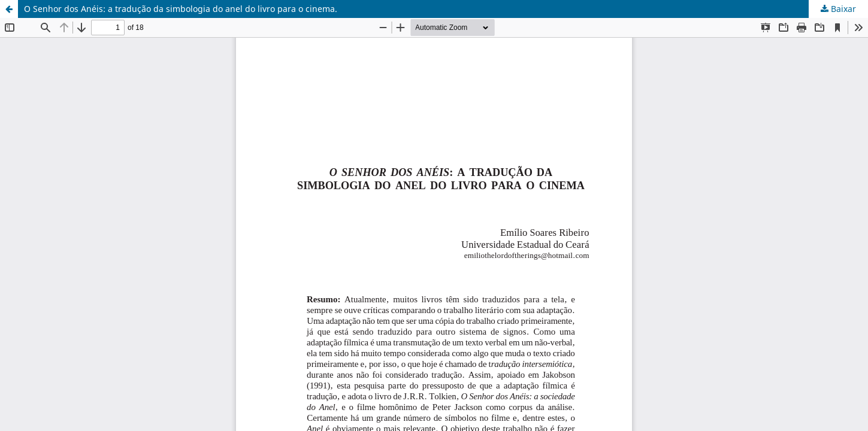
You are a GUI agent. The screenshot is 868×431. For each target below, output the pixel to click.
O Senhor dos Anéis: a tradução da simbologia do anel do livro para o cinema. (181, 9)
